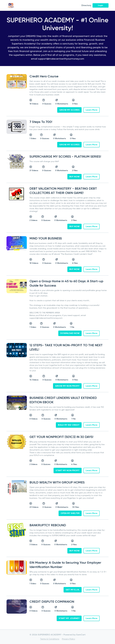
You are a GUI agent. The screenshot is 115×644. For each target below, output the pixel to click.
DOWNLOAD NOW (70, 333)
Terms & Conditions (50, 639)
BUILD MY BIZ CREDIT (69, 425)
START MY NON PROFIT (68, 470)
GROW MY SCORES (69, 110)
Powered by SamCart (75, 635)
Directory (86, 5)
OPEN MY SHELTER (70, 513)
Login (101, 5)
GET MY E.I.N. (73, 590)
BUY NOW (74, 177)
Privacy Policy (69, 639)
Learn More (92, 110)
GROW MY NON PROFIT (67, 386)
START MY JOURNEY (69, 618)
